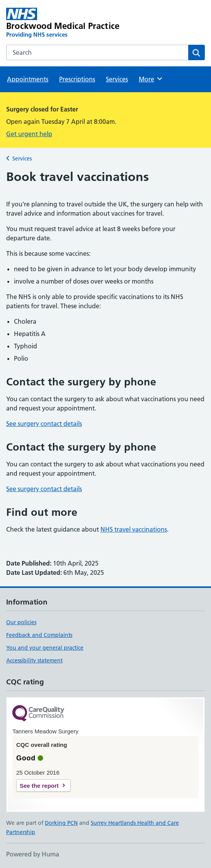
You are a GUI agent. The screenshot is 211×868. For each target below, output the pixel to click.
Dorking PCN (61, 823)
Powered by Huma (33, 854)
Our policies (21, 622)
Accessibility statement (34, 660)
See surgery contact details (44, 424)
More (151, 79)
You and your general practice (45, 648)
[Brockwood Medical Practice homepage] (66, 23)
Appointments (28, 79)
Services (117, 79)
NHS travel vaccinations (134, 529)
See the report (39, 786)
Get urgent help (29, 134)
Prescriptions (77, 79)
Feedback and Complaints (39, 635)
